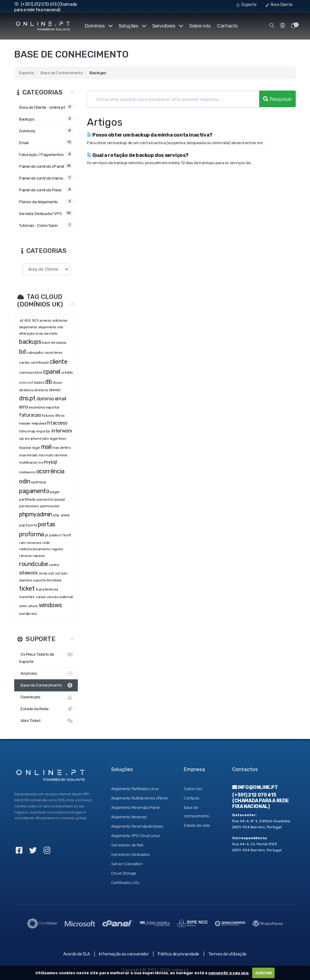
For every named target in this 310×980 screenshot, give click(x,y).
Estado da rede (197, 825)
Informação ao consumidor (124, 954)
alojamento (28, 327)
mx (41, 462)
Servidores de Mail (127, 845)
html (23, 431)
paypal (60, 499)
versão (53, 597)
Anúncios (46, 674)
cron (23, 382)
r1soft (66, 535)
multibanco (28, 462)
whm (23, 606)
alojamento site (51, 327)
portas (47, 524)
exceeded (37, 407)
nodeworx (27, 472)
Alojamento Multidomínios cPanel (139, 798)
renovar (25, 556)
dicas (57, 382)
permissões (50, 506)
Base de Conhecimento (62, 73)
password (45, 499)
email (61, 399)
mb (41, 455)
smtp (43, 573)
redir (46, 543)
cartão (25, 363)
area (39, 333)
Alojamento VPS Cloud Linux (135, 836)
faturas (48, 416)
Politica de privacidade (178, 954)
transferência (47, 589)
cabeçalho (35, 353)
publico (55, 535)
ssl (58, 573)
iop (21, 439)
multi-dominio (56, 455)
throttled (54, 580)
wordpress (28, 614)
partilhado (27, 499)
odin (25, 481)
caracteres (54, 353)
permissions (29, 506)
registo (57, 549)
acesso (45, 320)
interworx (62, 431)
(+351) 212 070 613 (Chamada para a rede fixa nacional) (46, 7)
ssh (51, 573)
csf (30, 382)
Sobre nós (200, 26)
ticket (27, 588)
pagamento (34, 491)
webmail (66, 597)
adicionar (60, 320)
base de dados (54, 343)
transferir (27, 597)
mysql (50, 462)
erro (23, 407)
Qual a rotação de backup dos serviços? (138, 155)
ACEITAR (263, 973)
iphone (36, 439)
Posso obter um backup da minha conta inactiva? (150, 135)
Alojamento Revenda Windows (137, 826)
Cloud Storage (124, 873)
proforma (31, 534)
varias (41, 597)
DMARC (55, 390)
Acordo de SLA (77, 954)
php (57, 515)
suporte (39, 580)
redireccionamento (35, 549)
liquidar (25, 448)
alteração (27, 333)
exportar (53, 407)
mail (46, 447)
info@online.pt (255, 787)
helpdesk (39, 423)
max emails (28, 455)
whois (33, 606)
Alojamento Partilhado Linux (135, 789)
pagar (55, 492)
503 (35, 320)
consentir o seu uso (228, 973)
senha (54, 565)
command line (31, 372)
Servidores (167, 26)
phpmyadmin (36, 514)
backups (30, 342)
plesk (65, 515)
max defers (61, 448)
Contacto (227, 26)
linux (62, 439)
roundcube (33, 564)
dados (39, 382)
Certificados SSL (126, 883)
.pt (21, 320)
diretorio (41, 390)
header (25, 423)
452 (28, 320)
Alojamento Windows (129, 817)
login (36, 448)
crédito (67, 372)
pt (46, 535)
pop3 (23, 525)
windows (50, 605)
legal (54, 439)
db (48, 382)
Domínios (98, 26)
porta (33, 525)
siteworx (28, 573)
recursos (34, 543)
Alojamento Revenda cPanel (135, 808)
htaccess (57, 423)
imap (31, 431)
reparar (39, 556)
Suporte (246, 5)
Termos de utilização (228, 954)
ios (27, 439)
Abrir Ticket (46, 721)
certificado (40, 363)
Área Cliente (279, 5)
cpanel (52, 372)
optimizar (38, 482)
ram (22, 543)
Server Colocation (127, 864)
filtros (60, 416)
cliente (58, 362)
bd (22, 352)
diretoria (26, 390)
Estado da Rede (46, 709)
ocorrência (50, 471)
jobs (45, 439)
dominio (45, 399)
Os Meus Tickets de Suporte (46, 657)
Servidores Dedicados (130, 854)
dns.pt (27, 398)
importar (43, 431)
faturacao (30, 415)
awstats (51, 333)
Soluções (132, 26)
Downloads (46, 697)
